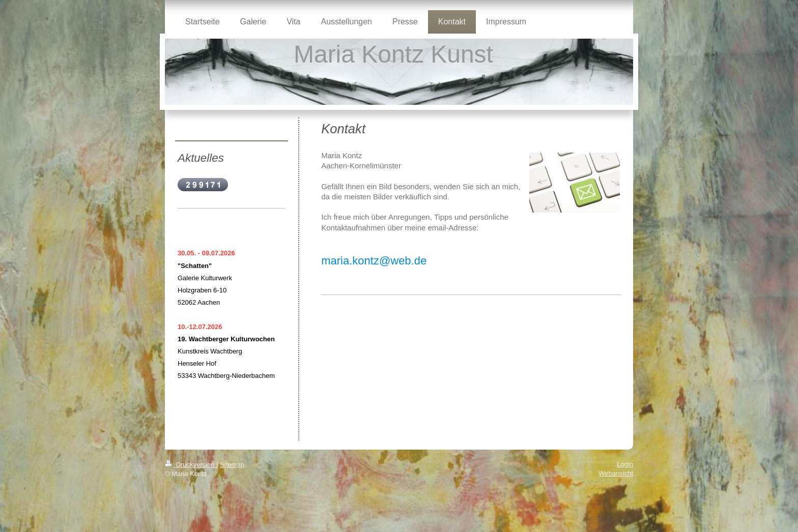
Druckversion (191, 465)
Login (625, 464)
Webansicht (616, 473)
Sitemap (232, 465)
